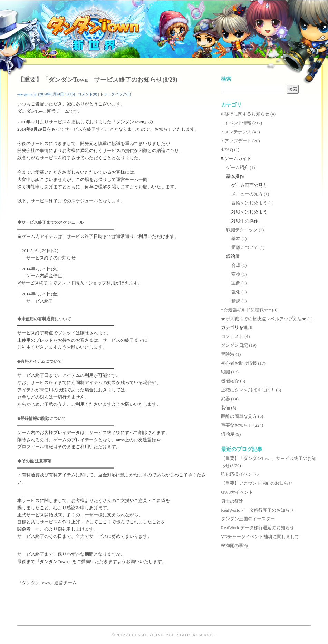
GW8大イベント (237, 492)
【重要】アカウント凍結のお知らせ (257, 483)
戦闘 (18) (230, 372)
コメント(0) (88, 94)
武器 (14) (230, 399)
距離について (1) (248, 247)
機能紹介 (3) (233, 381)
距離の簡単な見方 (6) (242, 416)
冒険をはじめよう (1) (252, 203)
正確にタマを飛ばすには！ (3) (251, 390)
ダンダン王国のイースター (248, 519)
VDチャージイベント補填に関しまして (260, 537)
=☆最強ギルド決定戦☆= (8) (249, 310)
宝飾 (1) (239, 283)
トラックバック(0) (115, 94)
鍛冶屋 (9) (231, 434)
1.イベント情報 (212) (242, 123)
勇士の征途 (232, 501)
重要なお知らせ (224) (242, 425)
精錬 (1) (239, 301)
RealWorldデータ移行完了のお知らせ (258, 510)
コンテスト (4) (235, 336)
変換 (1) (239, 274)
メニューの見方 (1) (250, 194)
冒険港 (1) (231, 354)
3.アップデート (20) (240, 141)
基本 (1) (239, 238)
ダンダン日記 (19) (239, 345)
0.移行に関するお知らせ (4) (248, 114)
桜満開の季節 (234, 546)
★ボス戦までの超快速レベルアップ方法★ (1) (267, 319)
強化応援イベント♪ (240, 474)
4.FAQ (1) (230, 149)
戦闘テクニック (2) (245, 230)
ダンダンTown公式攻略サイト (93, 30)
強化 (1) (239, 292)
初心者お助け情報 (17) (243, 363)
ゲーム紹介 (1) (240, 167)
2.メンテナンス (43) (240, 132)
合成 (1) (239, 265)
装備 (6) (229, 408)
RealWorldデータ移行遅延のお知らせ (258, 528)
